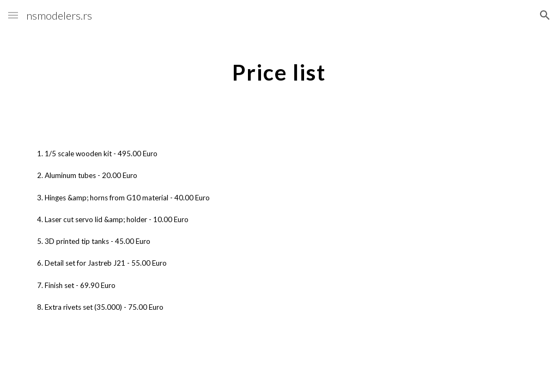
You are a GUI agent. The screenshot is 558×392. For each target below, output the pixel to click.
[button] (13, 15)
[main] (279, 68)
